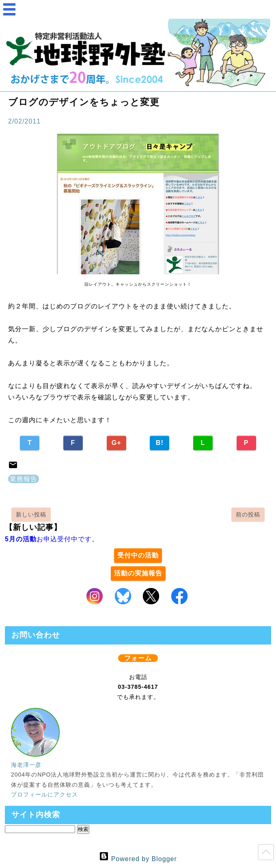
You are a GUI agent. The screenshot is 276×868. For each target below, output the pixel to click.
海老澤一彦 (26, 765)
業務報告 (24, 479)
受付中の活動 (138, 555)
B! (160, 443)
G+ (116, 443)
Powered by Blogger (138, 859)
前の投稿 (248, 514)
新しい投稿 (31, 514)
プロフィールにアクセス (44, 794)
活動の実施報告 (138, 573)
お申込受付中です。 (52, 539)
